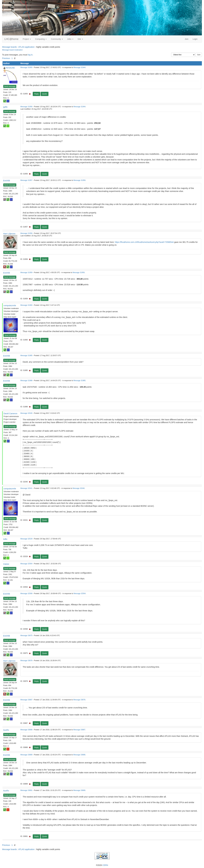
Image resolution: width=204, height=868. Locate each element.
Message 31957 (26, 180)
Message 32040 (26, 413)
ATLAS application (26, 47)
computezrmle (10, 305)
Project (27, 39)
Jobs (70, 39)
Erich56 (7, 181)
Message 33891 (26, 790)
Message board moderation (12, 50)
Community (57, 39)
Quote (45, 94)
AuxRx (6, 730)
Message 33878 (26, 661)
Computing (41, 39)
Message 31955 (26, 67)
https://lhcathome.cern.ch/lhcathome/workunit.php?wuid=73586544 (144, 242)
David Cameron (10, 413)
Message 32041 (26, 488)
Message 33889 (26, 755)
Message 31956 (26, 107)
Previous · (7, 58)
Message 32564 (26, 564)
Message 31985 (26, 356)
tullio (5, 539)
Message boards (9, 47)
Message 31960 (26, 305)
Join (187, 39)
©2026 (102, 865)
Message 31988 (26, 381)
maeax (6, 564)
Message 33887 (26, 700)
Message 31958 (26, 233)
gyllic (5, 107)
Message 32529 (26, 539)
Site (80, 39)
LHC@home (11, 39)
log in (30, 55)
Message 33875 (26, 636)
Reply (36, 94)
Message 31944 (80, 67)
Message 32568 (26, 594)
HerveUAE (10, 68)
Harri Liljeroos (9, 234)
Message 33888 (26, 730)
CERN (105, 865)
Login (195, 39)
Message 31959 (26, 273)
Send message (10, 86)
